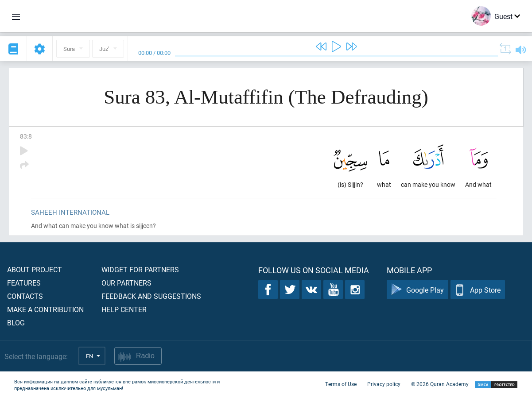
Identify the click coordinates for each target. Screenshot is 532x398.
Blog (16, 323)
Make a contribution (45, 309)
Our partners (126, 283)
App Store (478, 290)
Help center (124, 309)
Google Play (417, 290)
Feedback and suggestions (151, 296)
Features (24, 283)
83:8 (26, 136)
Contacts (25, 296)
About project (35, 269)
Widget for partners (140, 269)
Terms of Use (341, 384)
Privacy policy (384, 384)
